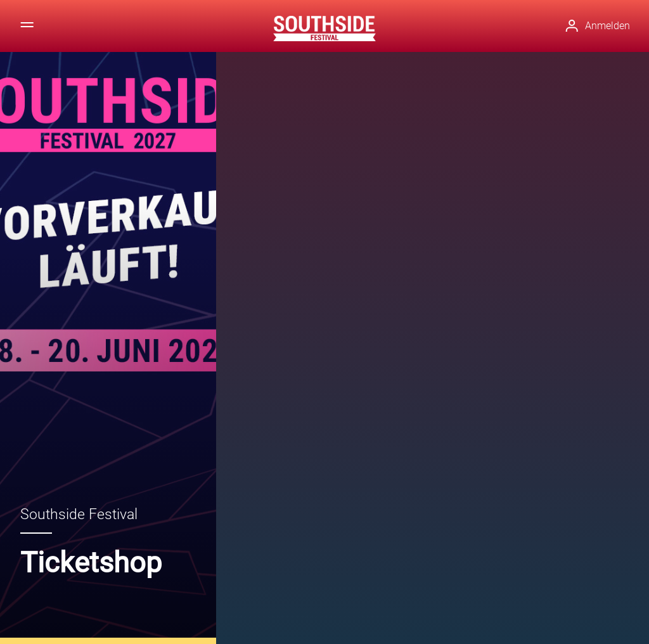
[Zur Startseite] (324, 29)
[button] (607, 26)
